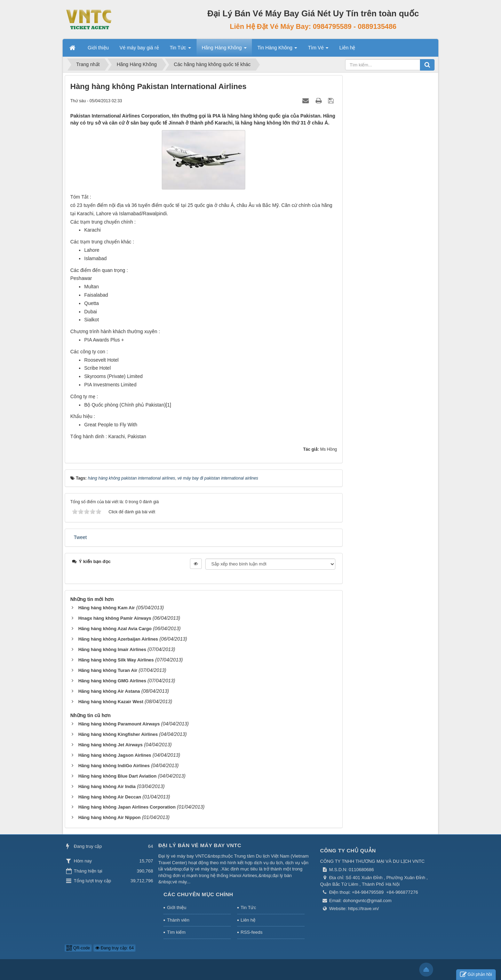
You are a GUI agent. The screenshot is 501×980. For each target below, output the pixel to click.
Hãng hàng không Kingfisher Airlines (118, 734)
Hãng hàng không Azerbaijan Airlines (118, 639)
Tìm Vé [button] (318, 50)
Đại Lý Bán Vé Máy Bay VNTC (200, 845)
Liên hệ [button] (347, 48)
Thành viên (178, 920)
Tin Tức (248, 907)
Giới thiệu (177, 907)
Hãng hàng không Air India (107, 786)
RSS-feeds (252, 932)
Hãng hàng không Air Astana (109, 691)
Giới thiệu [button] (98, 48)
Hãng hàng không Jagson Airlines (115, 755)
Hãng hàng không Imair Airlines (112, 649)
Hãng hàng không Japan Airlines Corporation (127, 807)
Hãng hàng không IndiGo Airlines (114, 766)
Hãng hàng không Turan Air (108, 670)
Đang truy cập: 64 (114, 948)
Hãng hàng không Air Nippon (109, 817)
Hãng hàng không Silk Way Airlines (116, 660)
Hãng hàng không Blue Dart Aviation (117, 776)
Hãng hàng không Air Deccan (110, 797)
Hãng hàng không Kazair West (111, 702)
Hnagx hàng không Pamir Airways (115, 618)
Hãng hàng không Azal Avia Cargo (115, 629)
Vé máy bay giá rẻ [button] (139, 48)
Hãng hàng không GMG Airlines (112, 681)
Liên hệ (248, 920)
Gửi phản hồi (476, 975)
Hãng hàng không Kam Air (107, 608)
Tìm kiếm (176, 932)
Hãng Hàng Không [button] (224, 50)
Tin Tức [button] (180, 50)
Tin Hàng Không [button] (277, 50)
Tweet (80, 537)
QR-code (78, 948)
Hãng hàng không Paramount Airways (119, 724)
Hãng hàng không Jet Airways (110, 745)
